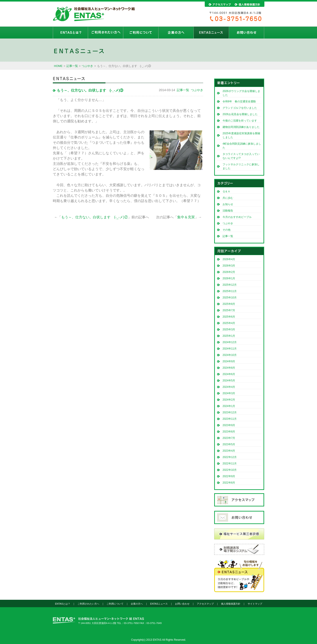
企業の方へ (176, 33)
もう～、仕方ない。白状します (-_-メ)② (94, 217)
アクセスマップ (205, 604)
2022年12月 (230, 457)
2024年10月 (230, 355)
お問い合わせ (247, 33)
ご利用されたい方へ (106, 33)
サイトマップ (255, 604)
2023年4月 (229, 451)
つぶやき (87, 66)
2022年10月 (230, 470)
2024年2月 (229, 400)
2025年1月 (229, 336)
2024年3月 (229, 393)
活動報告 (228, 211)
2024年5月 (229, 381)
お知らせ (228, 204)
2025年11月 (230, 291)
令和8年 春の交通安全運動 (241, 101)
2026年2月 (229, 272)
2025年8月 (229, 304)
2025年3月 (229, 329)
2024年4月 (229, 387)
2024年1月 (229, 406)
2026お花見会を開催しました (240, 114)
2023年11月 (230, 419)
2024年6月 (229, 374)
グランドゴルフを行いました (240, 108)
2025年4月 (229, 323)
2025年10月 (230, 298)
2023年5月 (229, 444)
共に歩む (228, 198)
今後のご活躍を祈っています (240, 121)
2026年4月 (229, 259)
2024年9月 (229, 361)
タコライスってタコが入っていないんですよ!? (241, 156)
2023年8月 (229, 432)
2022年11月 (230, 464)
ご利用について (141, 33)
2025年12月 (230, 285)
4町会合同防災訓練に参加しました (242, 146)
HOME (58, 66)
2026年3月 (229, 266)
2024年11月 (230, 349)
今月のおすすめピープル (237, 217)
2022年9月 (229, 476)
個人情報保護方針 (231, 604)
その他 (227, 230)
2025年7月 (229, 310)
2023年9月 (229, 425)
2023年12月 (230, 412)
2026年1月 (229, 278)
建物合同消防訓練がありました (241, 127)
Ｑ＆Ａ (226, 191)
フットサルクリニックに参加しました (241, 166)
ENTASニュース (211, 33)
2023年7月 (229, 438)
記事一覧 (72, 66)
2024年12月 (230, 342)
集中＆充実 (186, 217)
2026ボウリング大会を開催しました (241, 93)
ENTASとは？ (70, 33)
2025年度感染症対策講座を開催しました (241, 135)
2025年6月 (229, 317)
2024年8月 (229, 368)
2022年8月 (229, 483)
